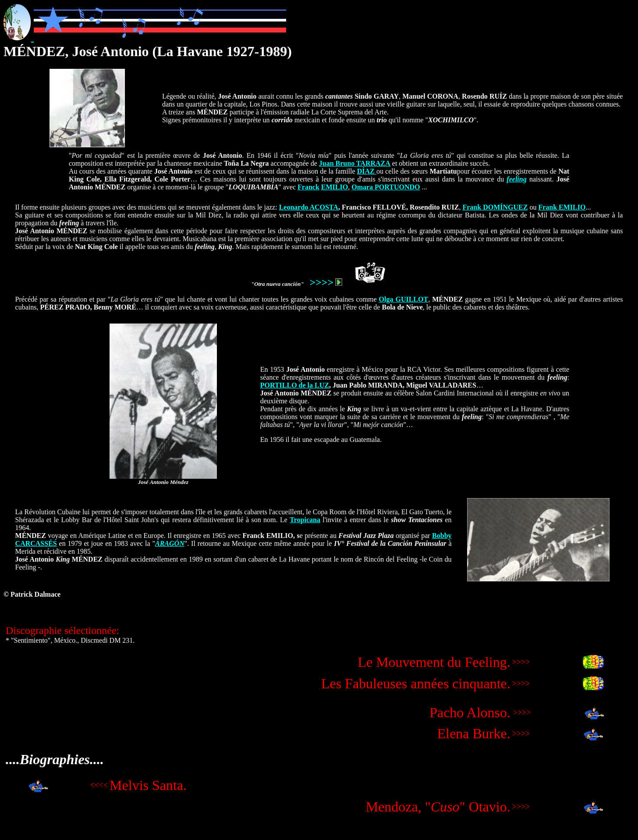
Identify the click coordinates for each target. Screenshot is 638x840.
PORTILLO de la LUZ (295, 385)
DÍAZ (366, 171)
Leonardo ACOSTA (309, 207)
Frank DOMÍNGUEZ (495, 207)
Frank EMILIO (562, 207)
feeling (516, 179)
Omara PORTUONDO (386, 187)
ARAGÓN (170, 543)
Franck (308, 187)
